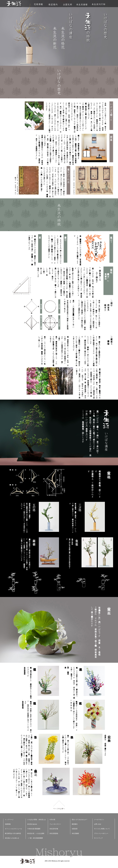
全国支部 (67, 5)
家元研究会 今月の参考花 (13, 833)
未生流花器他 (54, 833)
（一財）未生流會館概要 (35, 838)
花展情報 (38, 4)
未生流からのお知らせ (12, 838)
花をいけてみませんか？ (80, 820)
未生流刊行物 (98, 4)
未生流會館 (82, 5)
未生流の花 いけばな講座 (36, 833)
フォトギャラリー (55, 824)
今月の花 (52, 820)
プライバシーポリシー (101, 833)
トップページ (9, 820)
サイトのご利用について (102, 829)
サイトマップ (98, 838)
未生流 (14, 4)
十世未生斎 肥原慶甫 (34, 829)
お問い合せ (98, 824)
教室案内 (53, 5)
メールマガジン (99, 820)
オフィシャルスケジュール (13, 829)
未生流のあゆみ (32, 824)
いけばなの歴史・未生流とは (36, 820)
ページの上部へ (59, 805)
